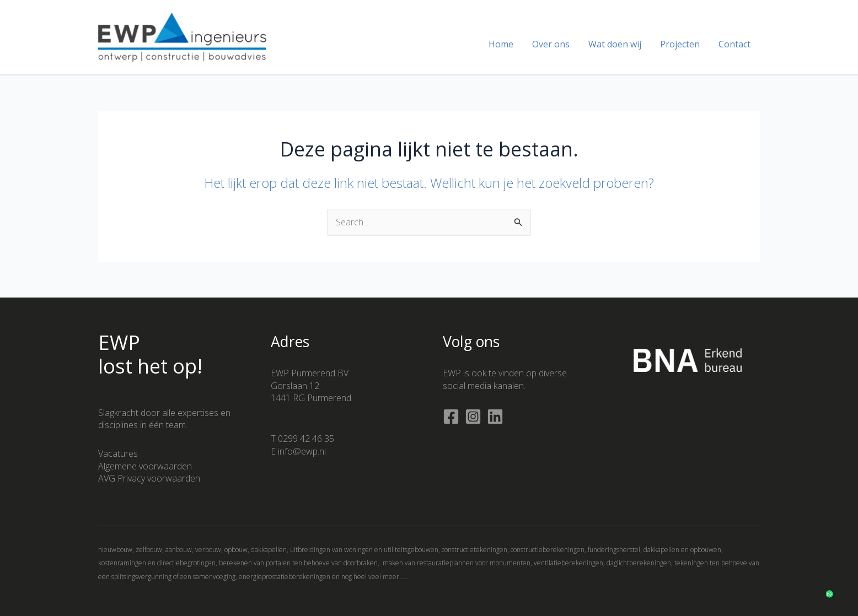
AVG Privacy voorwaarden (149, 478)
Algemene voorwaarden (145, 466)
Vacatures (118, 453)
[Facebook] (451, 417)
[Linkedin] (495, 417)
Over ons (555, 44)
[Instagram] (473, 417)
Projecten (682, 44)
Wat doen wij (618, 44)
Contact (735, 44)
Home (506, 44)
